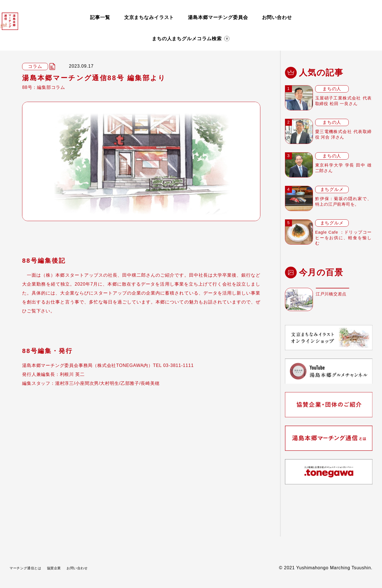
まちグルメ (163, 36)
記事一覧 (100, 16)
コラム (219, 36)
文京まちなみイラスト (149, 16)
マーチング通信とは (31, 568)
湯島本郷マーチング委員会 (218, 16)
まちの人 (107, 36)
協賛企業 (67, 568)
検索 (271, 36)
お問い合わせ (277, 16)
